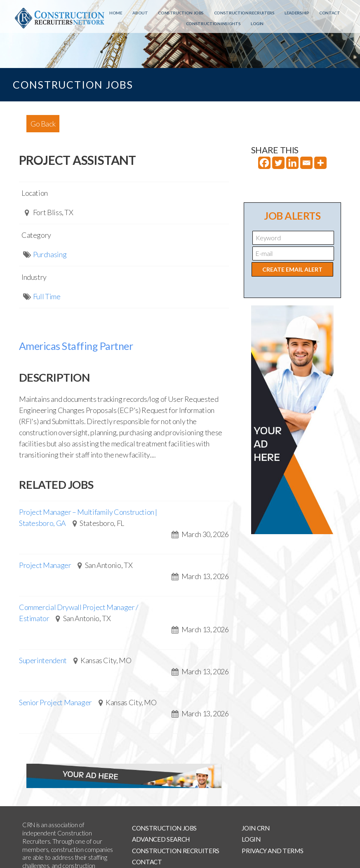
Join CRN (255, 828)
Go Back (43, 124)
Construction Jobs (181, 13)
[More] (320, 163)
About (140, 13)
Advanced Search (161, 839)
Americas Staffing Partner (76, 346)
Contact (329, 13)
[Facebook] (264, 163)
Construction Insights (213, 23)
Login (257, 23)
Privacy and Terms (272, 851)
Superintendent (43, 660)
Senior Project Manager (55, 702)
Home (116, 13)
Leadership (297, 13)
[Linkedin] (292, 163)
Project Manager (45, 565)
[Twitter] (278, 163)
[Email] (306, 163)
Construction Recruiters (244, 13)
